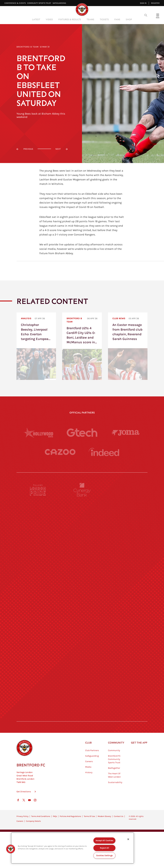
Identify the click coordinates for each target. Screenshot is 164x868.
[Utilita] (38, 639)
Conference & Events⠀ (16, 3)
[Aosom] (126, 563)
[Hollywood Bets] (38, 433)
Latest (36, 19)
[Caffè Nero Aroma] (82, 740)
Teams (90, 19)
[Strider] (82, 563)
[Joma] (126, 433)
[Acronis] (126, 588)
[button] (11, 849)
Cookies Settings (105, 856)
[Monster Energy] (82, 538)
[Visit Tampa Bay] (82, 614)
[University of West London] (38, 614)
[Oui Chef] (126, 664)
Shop (129, 19)
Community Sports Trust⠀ (40, 3)
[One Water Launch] (126, 639)
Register (155, 3)
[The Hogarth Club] (38, 715)
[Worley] (82, 588)
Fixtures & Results (70, 19)
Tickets (104, 19)
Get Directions (24, 828)
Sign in (143, 3)
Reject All (104, 848)
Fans (117, 19)
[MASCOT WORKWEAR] (126, 614)
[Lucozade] (126, 715)
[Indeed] (104, 463)
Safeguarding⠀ (60, 3)
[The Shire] (82, 690)
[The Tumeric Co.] (82, 715)
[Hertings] (126, 538)
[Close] (128, 839)
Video (49, 19)
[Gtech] (82, 433)
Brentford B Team (28, 47)
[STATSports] (38, 588)
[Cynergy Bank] (82, 512)
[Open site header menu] (158, 15)
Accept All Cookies (104, 841)
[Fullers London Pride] (38, 512)
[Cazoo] (60, 463)
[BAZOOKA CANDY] (38, 538)
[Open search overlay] (146, 15)
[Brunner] (38, 664)
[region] (73, 848)
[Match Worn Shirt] (82, 664)
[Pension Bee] (126, 512)
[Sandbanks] (38, 690)
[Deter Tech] (38, 563)
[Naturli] (82, 639)
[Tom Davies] (126, 690)
